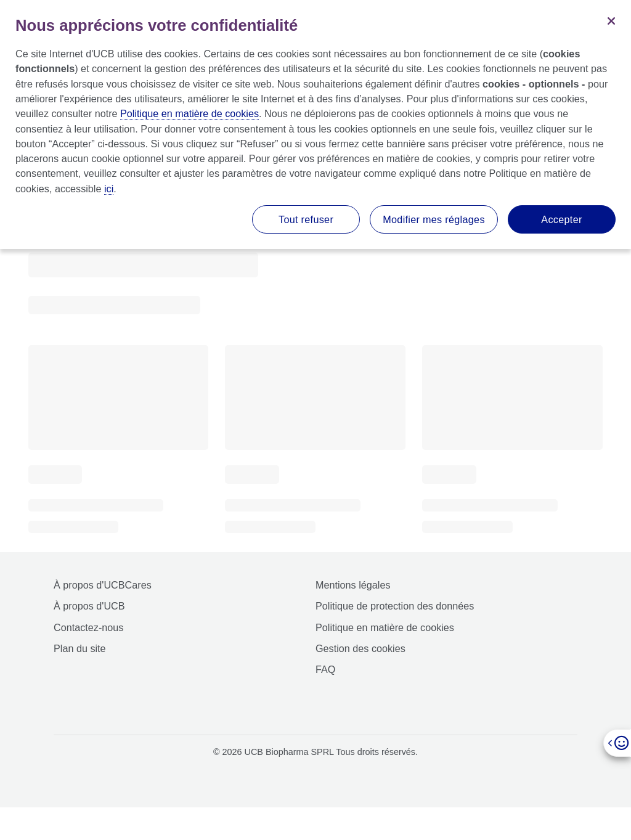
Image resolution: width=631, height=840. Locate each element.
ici (109, 189)
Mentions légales (353, 585)
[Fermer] (611, 20)
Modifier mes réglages (434, 219)
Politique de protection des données (395, 606)
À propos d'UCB (89, 606)
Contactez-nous (88, 627)
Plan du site (80, 648)
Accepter (561, 219)
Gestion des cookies (360, 648)
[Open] (617, 743)
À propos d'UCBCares (103, 585)
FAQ (325, 669)
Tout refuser (306, 219)
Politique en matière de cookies (385, 627)
